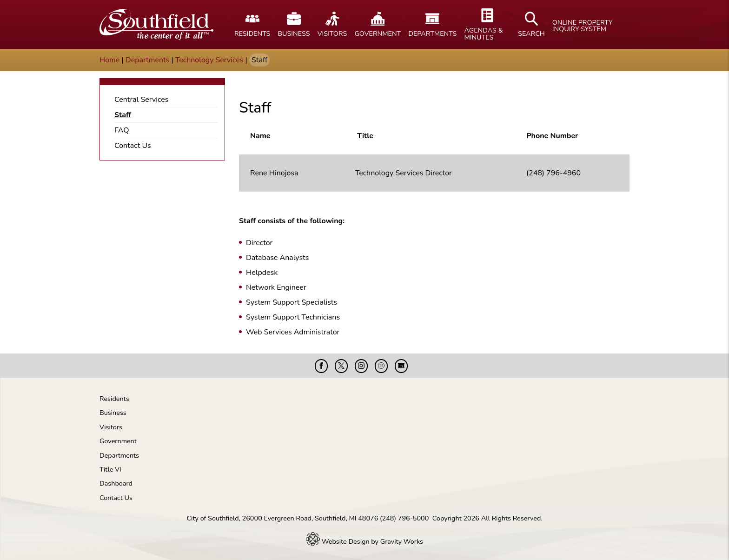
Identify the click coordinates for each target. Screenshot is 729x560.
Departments (148, 60)
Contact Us (133, 146)
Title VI (110, 469)
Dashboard (116, 483)
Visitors (111, 427)
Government (118, 441)
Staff (123, 115)
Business (113, 413)
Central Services (141, 100)
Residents (114, 399)
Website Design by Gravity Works (364, 541)
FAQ (122, 130)
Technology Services (209, 60)
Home (109, 60)
